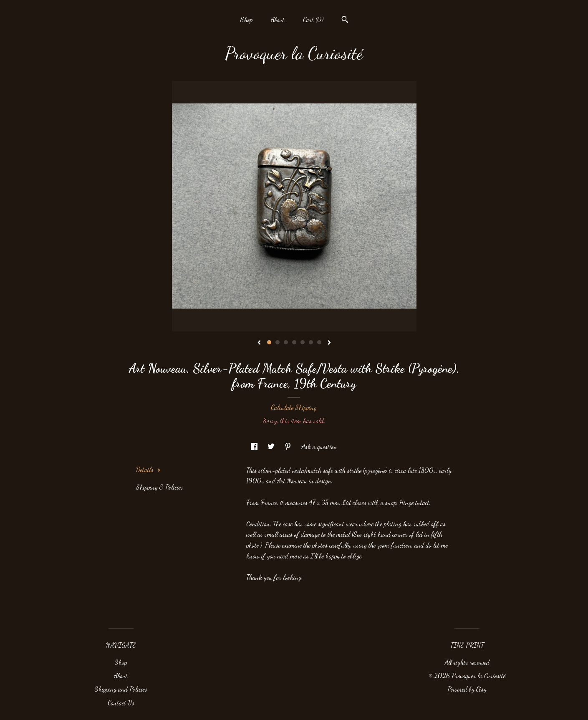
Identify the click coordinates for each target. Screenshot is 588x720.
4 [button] (294, 342)
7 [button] (319, 342)
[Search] (345, 20)
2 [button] (278, 342)
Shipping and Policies (121, 689)
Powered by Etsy (467, 689)
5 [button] (303, 342)
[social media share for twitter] (272, 446)
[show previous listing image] (259, 343)
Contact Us (121, 703)
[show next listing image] (329, 343)
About (278, 19)
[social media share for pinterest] (289, 446)
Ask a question (319, 446)
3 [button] (286, 342)
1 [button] (269, 342)
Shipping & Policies (160, 487)
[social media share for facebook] (255, 446)
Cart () (313, 19)
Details (148, 469)
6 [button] (311, 342)
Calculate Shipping (294, 407)
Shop (246, 19)
